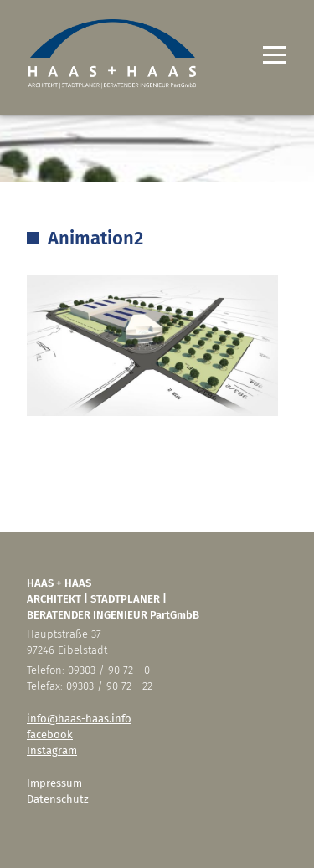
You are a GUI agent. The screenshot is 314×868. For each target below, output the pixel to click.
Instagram (52, 750)
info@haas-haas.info (79, 719)
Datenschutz (58, 799)
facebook (50, 734)
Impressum (54, 783)
